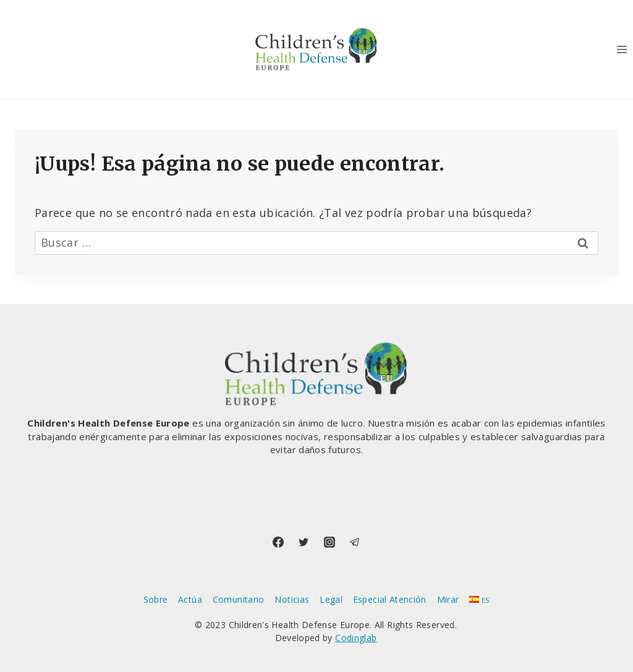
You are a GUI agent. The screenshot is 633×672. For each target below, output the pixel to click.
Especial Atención (390, 599)
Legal (331, 599)
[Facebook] (278, 542)
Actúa (190, 599)
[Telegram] (355, 542)
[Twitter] (304, 542)
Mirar (448, 599)
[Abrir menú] (622, 49)
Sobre (156, 599)
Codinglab (356, 638)
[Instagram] (329, 542)
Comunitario (239, 599)
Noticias (292, 599)
